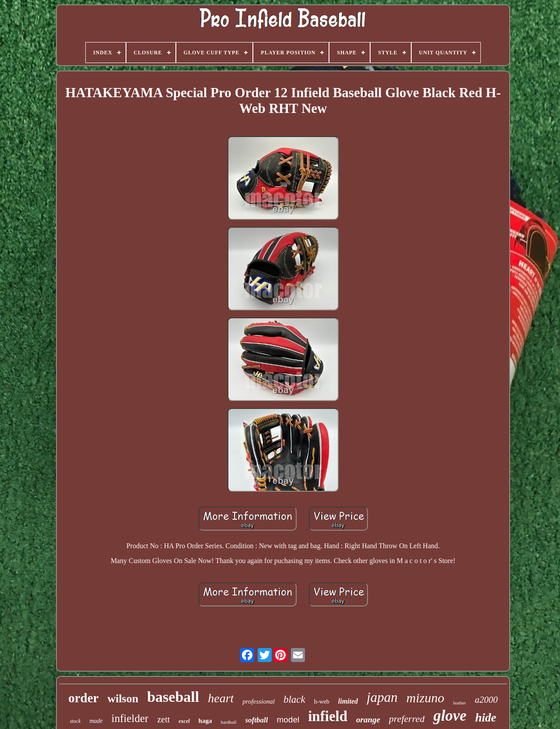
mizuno (425, 698)
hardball (228, 722)
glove (450, 716)
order (83, 698)
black (294, 699)
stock (75, 721)
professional (259, 701)
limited (348, 701)
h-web (322, 702)
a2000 (486, 700)
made (96, 721)
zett (163, 719)
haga (205, 721)
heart (221, 698)
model (288, 720)
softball (257, 720)
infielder (130, 718)
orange (368, 720)
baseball (173, 697)
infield (328, 716)
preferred (407, 719)
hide (486, 718)
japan (382, 697)
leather (459, 703)
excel (184, 721)
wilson (123, 699)
